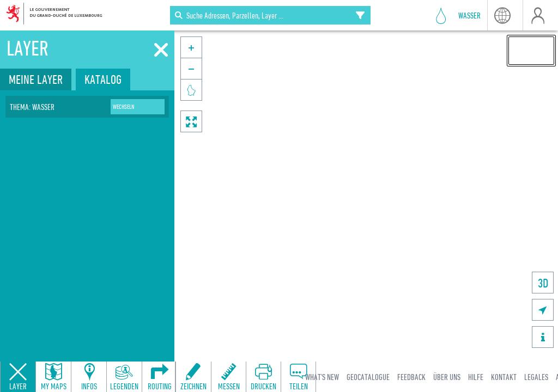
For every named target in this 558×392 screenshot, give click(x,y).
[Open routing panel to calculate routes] (160, 377)
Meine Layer (36, 79)
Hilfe (476, 377)
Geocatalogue (368, 377)
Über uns (447, 377)
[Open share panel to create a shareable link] (298, 377)
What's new (322, 377)
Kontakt (504, 377)
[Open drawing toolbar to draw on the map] (193, 377)
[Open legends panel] (124, 377)
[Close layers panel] (18, 377)
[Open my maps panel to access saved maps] (53, 377)
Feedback (411, 377)
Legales (536, 377)
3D (543, 283)
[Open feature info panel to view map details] (89, 377)
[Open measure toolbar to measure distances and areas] (228, 377)
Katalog (103, 79)
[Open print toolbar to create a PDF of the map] (263, 377)
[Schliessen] (161, 50)
